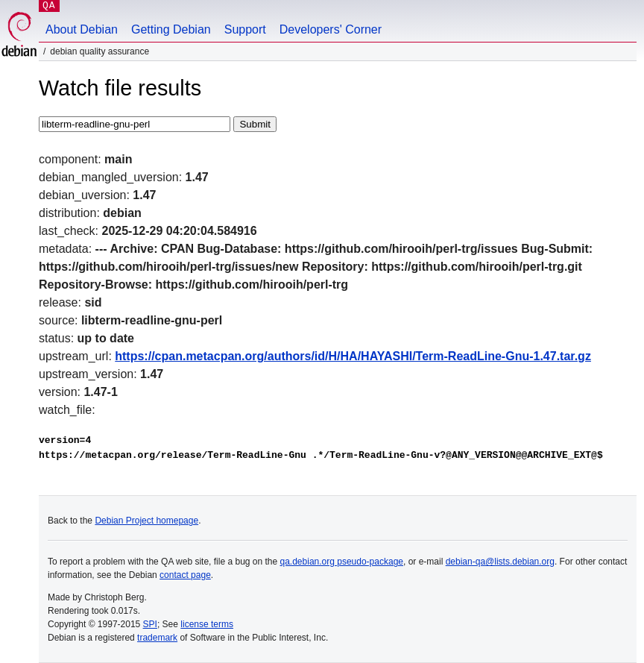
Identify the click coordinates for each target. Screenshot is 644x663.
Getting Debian (171, 29)
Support (245, 29)
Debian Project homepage (146, 521)
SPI (150, 624)
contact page (185, 575)
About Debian (82, 29)
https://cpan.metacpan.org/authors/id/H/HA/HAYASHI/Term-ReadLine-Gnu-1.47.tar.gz (353, 356)
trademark (157, 638)
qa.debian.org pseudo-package (342, 562)
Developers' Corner (331, 29)
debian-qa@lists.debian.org (500, 562)
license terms (207, 624)
